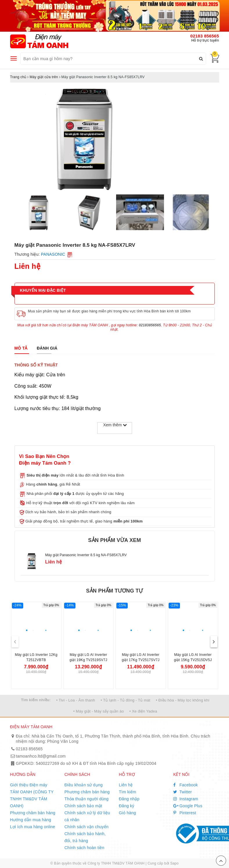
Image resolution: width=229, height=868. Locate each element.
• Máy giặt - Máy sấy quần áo (98, 711)
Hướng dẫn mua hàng (31, 820)
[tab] (21, 348)
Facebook (186, 785)
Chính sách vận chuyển (86, 827)
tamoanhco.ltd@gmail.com (41, 756)
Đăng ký (127, 806)
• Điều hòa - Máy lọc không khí (183, 700)
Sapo (174, 863)
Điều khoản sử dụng (84, 785)
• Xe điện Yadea (143, 711)
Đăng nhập (129, 799)
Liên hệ (126, 785)
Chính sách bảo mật (83, 806)
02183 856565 (205, 36)
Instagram (186, 799)
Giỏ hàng (128, 813)
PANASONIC (53, 254)
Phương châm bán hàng (33, 813)
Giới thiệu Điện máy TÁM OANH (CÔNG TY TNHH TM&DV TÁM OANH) (32, 795)
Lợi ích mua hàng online (33, 827)
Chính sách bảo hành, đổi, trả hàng (85, 837)
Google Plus (188, 806)
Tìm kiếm (128, 792)
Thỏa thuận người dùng (86, 799)
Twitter (183, 792)
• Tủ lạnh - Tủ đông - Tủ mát (126, 700)
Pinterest (185, 813)
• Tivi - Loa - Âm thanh (76, 700)
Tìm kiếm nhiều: (36, 700)
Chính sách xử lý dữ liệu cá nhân (87, 816)
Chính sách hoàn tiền (84, 848)
